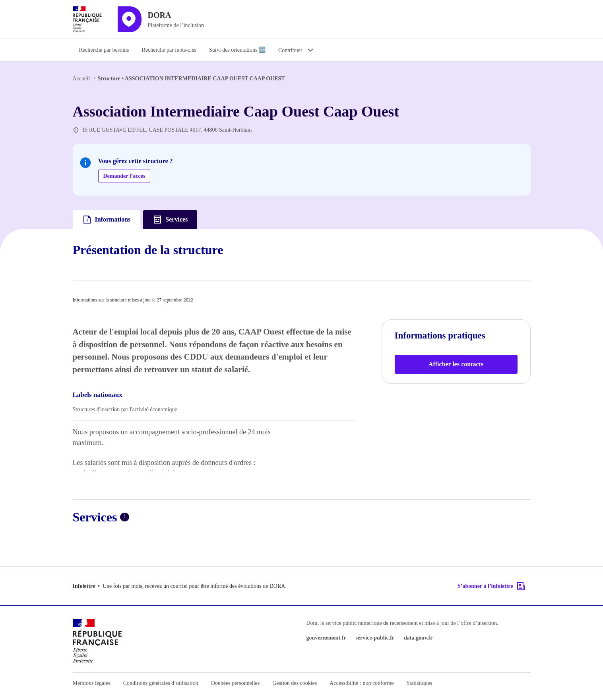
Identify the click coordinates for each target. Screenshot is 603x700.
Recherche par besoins (104, 50)
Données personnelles (235, 683)
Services (170, 220)
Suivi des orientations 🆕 (237, 50)
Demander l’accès (124, 176)
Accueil (81, 79)
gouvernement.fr (326, 638)
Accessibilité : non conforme (362, 683)
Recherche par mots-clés (169, 50)
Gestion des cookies (295, 683)
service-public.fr (375, 638)
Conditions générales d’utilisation (161, 683)
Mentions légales (92, 683)
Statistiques (420, 683)
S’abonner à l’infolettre (492, 586)
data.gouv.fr (418, 638)
